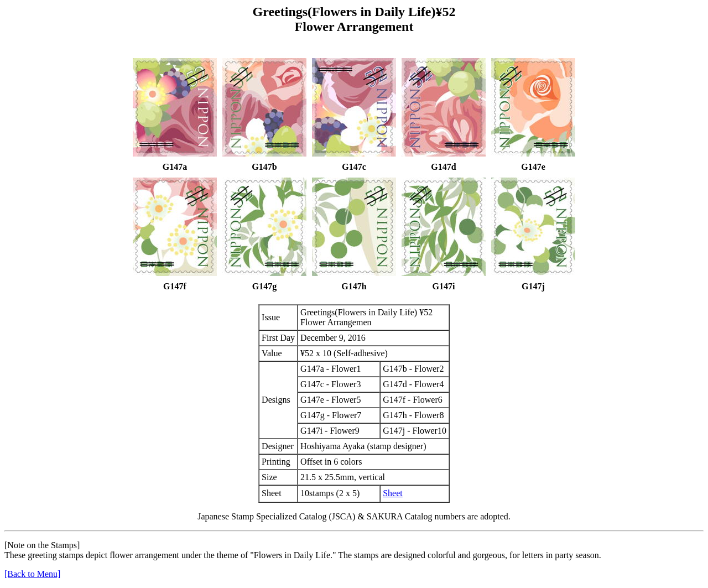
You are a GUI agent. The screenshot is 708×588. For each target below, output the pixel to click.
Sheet (393, 493)
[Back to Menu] (32, 574)
